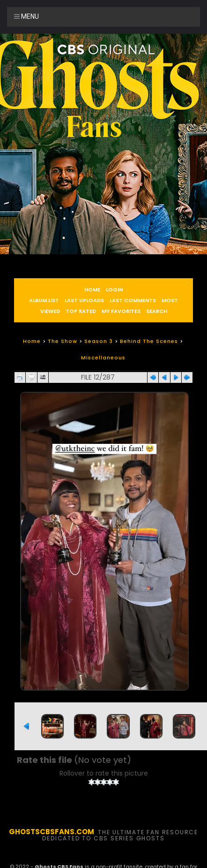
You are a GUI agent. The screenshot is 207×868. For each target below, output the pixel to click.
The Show (63, 341)
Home (92, 289)
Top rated (81, 311)
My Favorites (121, 311)
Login (114, 289)
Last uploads (84, 300)
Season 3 (99, 341)
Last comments (133, 300)
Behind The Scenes (149, 341)
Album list (44, 300)
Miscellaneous (103, 358)
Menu (26, 16)
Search (157, 311)
